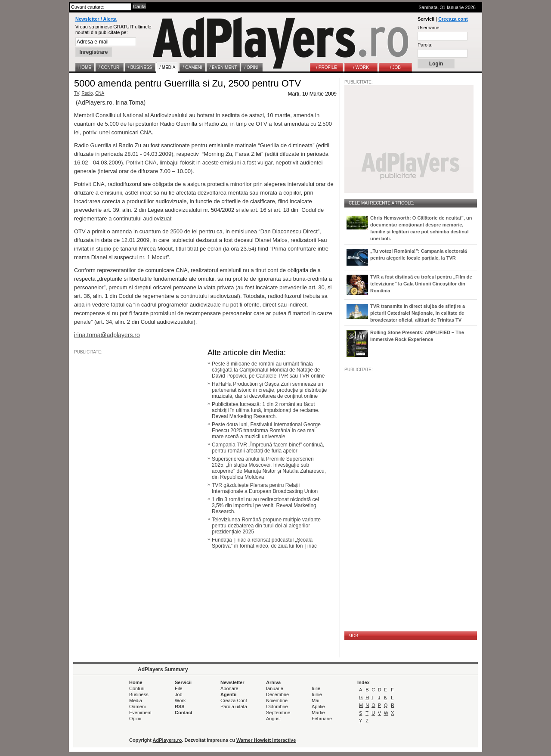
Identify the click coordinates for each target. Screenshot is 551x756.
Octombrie (277, 706)
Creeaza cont (453, 19)
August (273, 719)
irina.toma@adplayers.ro (107, 335)
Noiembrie (277, 700)
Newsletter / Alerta (96, 19)
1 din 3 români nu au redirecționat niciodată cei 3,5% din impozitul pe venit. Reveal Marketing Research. (265, 505)
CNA (100, 93)
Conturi (137, 688)
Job (179, 694)
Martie (318, 713)
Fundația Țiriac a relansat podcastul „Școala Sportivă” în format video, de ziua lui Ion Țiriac (264, 543)
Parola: (425, 45)
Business (139, 694)
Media (136, 700)
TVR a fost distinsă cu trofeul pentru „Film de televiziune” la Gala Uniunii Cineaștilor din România (421, 284)
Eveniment (140, 713)
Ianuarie (275, 688)
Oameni (138, 706)
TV (77, 93)
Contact (184, 713)
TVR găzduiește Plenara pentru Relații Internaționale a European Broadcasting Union (265, 488)
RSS (180, 706)
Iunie (317, 694)
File (179, 688)
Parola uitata (234, 706)
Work (180, 700)
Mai (316, 700)
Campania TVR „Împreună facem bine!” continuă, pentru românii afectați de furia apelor (268, 448)
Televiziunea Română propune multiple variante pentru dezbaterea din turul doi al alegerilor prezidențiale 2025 (266, 526)
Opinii (135, 719)
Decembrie (277, 694)
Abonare (229, 688)
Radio (87, 93)
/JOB (353, 636)
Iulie (316, 688)
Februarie (322, 719)
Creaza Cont (234, 700)
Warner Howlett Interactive (266, 740)
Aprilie (318, 706)
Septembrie (278, 713)
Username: (429, 28)
